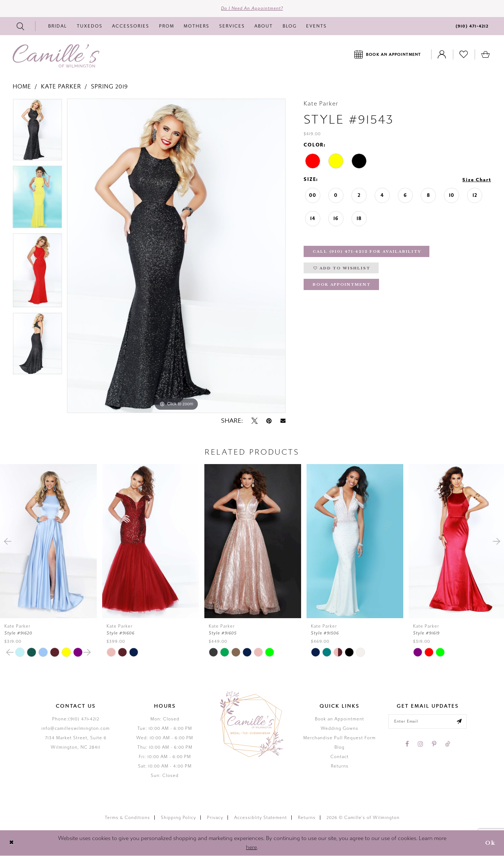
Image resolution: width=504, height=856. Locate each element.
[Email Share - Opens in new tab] (283, 421)
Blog (340, 748)
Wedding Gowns (340, 729)
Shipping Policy (178, 818)
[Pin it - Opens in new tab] (269, 421)
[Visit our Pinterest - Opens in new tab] (434, 744)
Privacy (215, 818)
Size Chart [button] (477, 180)
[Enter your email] (428, 722)
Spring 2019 (109, 87)
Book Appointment (342, 286)
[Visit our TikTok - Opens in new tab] (447, 744)
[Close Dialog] (11, 843)
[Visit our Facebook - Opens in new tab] (407, 744)
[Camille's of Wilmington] (56, 56)
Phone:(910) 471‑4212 (76, 719)
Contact (340, 757)
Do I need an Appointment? (252, 9)
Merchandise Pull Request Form (340, 738)
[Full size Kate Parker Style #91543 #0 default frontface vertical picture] (176, 256)
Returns (340, 766)
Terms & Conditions (127, 818)
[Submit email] (460, 722)
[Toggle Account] (442, 55)
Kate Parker (61, 87)
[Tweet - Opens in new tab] (255, 421)
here (251, 848)
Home (22, 87)
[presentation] (48, 541)
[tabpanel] (38, 133)
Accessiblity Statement (261, 818)
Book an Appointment (340, 719)
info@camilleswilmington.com (76, 729)
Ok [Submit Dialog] (490, 843)
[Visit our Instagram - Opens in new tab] (420, 744)
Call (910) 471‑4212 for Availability (367, 252)
